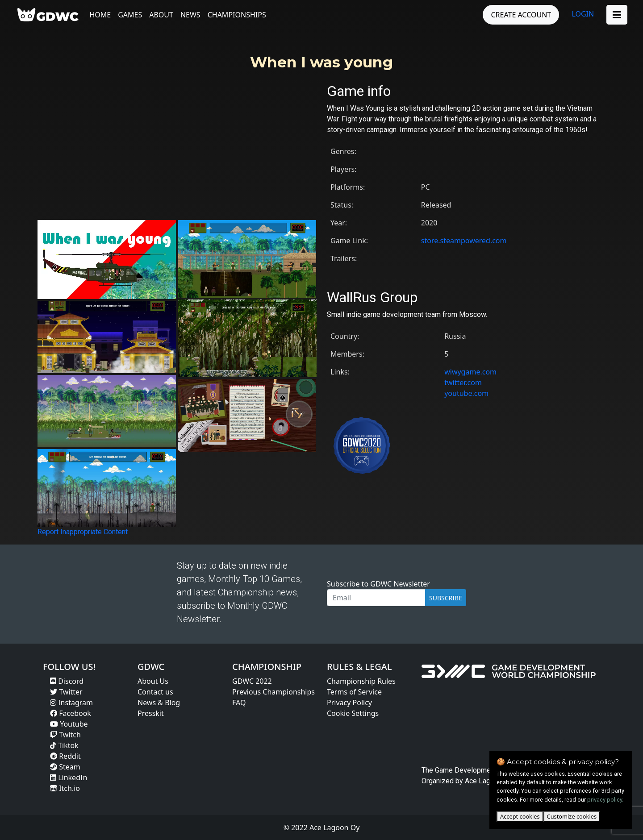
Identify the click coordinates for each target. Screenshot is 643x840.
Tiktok (64, 745)
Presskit (151, 713)
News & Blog (159, 703)
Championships (239, 15)
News (192, 15)
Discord (67, 681)
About (163, 15)
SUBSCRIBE (446, 598)
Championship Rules (361, 681)
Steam (65, 767)
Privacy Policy (349, 703)
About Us (153, 681)
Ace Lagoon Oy (489, 781)
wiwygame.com (470, 372)
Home (102, 15)
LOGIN (581, 14)
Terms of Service (354, 692)
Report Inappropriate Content (83, 532)
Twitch (65, 735)
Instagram (71, 703)
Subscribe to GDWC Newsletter (378, 584)
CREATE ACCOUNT (519, 15)
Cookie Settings (353, 713)
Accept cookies (520, 816)
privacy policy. (605, 800)
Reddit (65, 756)
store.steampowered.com (464, 241)
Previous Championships (273, 692)
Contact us (155, 692)
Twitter (66, 692)
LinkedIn (69, 778)
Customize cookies (572, 816)
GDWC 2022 (252, 681)
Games (132, 15)
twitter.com (463, 383)
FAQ (239, 703)
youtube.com (466, 393)
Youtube (69, 724)
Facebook (71, 713)
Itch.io (65, 788)
